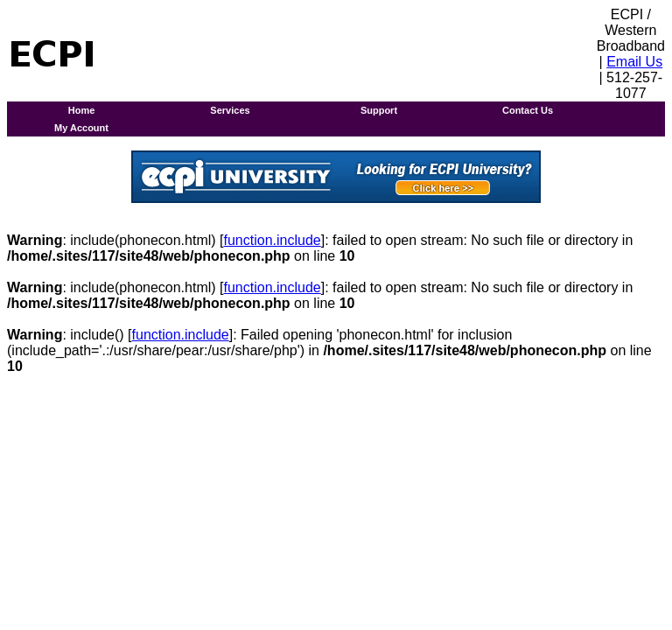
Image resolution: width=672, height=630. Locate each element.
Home (82, 110)
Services (230, 110)
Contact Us (528, 110)
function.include (273, 240)
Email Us (634, 62)
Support (379, 110)
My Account (81, 128)
